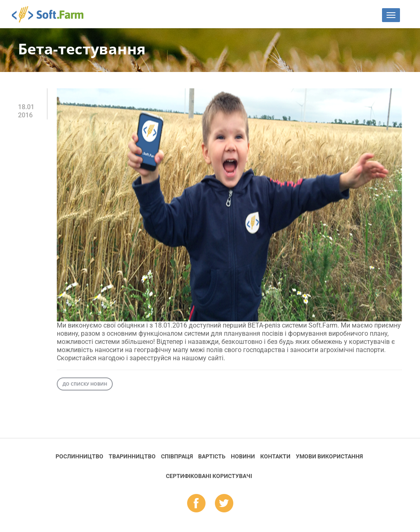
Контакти (275, 456)
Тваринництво (132, 456)
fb (196, 504)
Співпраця (177, 456)
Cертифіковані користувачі (209, 476)
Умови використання (329, 456)
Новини (243, 456)
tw (224, 504)
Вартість (212, 456)
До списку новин (85, 384)
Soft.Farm (52, 14)
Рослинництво (79, 456)
